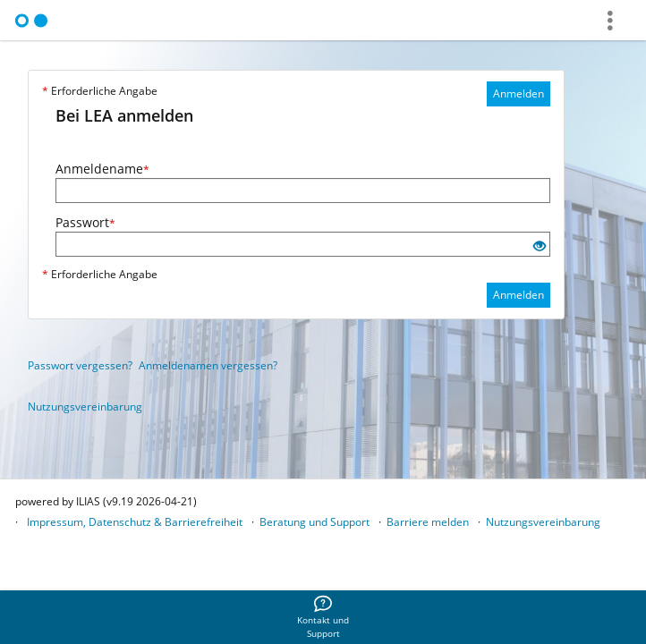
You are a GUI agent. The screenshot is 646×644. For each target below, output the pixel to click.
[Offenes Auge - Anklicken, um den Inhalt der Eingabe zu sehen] (540, 246)
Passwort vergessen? (80, 365)
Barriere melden (428, 522)
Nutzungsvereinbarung (85, 407)
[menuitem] (323, 617)
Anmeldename (102, 169)
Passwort (85, 222)
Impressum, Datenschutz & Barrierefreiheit (135, 522)
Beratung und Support (314, 522)
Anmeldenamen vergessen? (208, 365)
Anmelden (518, 93)
